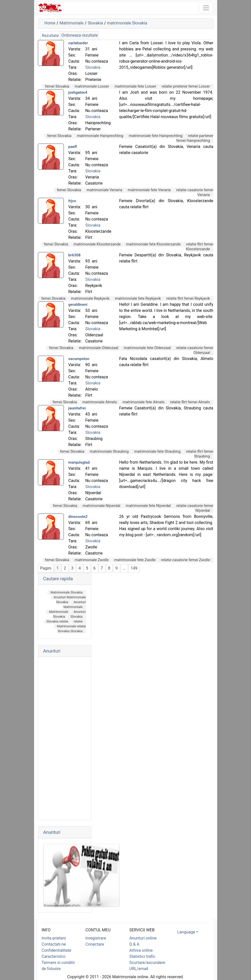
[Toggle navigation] (206, 8)
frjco (72, 201)
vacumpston (79, 359)
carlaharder (78, 43)
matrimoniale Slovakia (127, 23)
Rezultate (50, 36)
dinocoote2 (78, 517)
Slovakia (95, 23)
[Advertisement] (65, 738)
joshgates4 (78, 92)
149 (134, 568)
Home (50, 23)
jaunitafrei (77, 408)
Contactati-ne (54, 944)
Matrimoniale (71, 23)
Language (186, 932)
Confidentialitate (57, 950)
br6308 (75, 255)
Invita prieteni (54, 938)
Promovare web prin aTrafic (62, 905)
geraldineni (78, 305)
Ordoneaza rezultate (79, 35)
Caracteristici (54, 956)
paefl (73, 147)
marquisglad (79, 462)
